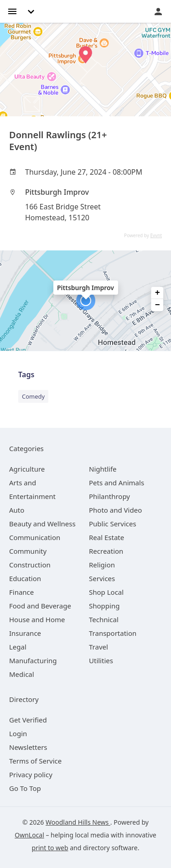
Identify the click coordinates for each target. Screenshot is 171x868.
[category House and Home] (37, 619)
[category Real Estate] (106, 537)
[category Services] (102, 578)
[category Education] (25, 578)
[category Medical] (22, 674)
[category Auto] (17, 510)
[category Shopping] (104, 606)
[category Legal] (18, 647)
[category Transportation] (113, 633)
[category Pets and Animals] (117, 483)
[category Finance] (21, 592)
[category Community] (28, 551)
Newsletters (28, 747)
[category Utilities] (101, 660)
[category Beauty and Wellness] (42, 524)
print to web (50, 848)
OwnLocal (29, 835)
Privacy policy (31, 774)
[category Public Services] (113, 524)
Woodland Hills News (78, 822)
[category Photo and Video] (115, 510)
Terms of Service (35, 761)
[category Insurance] (25, 633)
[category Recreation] (106, 551)
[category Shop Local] (106, 592)
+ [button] (158, 293)
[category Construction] (30, 565)
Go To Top (25, 788)
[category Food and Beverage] (40, 606)
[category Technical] (104, 619)
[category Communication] (35, 537)
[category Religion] (102, 565)
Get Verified (28, 720)
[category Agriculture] (27, 469)
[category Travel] (98, 647)
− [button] (158, 305)
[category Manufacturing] (33, 660)
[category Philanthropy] (109, 496)
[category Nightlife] (103, 469)
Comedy (33, 396)
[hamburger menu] (12, 11)
